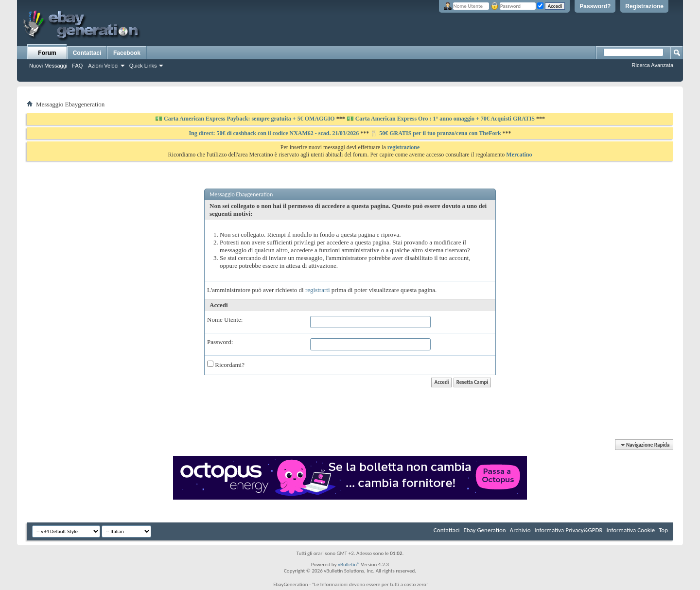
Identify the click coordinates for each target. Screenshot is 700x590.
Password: (220, 342)
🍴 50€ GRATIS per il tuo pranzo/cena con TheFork (436, 133)
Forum (47, 53)
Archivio (520, 530)
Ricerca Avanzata (653, 65)
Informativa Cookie (630, 530)
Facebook (127, 53)
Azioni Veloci (103, 66)
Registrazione (644, 6)
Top (663, 530)
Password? (595, 6)
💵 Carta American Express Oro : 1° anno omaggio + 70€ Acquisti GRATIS (441, 119)
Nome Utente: (225, 320)
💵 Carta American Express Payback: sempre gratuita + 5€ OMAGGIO (246, 119)
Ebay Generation (484, 530)
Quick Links (143, 66)
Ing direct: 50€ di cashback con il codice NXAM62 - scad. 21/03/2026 (274, 133)
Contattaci (87, 53)
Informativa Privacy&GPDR (568, 530)
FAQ (77, 66)
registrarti (318, 290)
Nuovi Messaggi (48, 66)
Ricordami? (226, 364)
